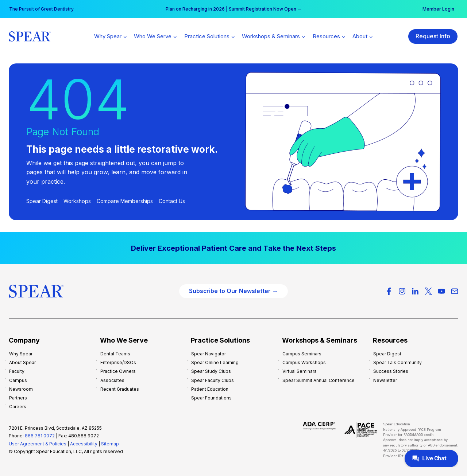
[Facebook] (389, 291)
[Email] (455, 291)
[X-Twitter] (428, 291)
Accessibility (84, 444)
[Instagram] (402, 291)
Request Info (433, 36)
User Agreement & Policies (38, 444)
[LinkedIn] (415, 291)
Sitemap (110, 444)
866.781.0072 (40, 436)
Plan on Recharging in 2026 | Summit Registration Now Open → (234, 9)
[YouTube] (441, 291)
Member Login (438, 9)
